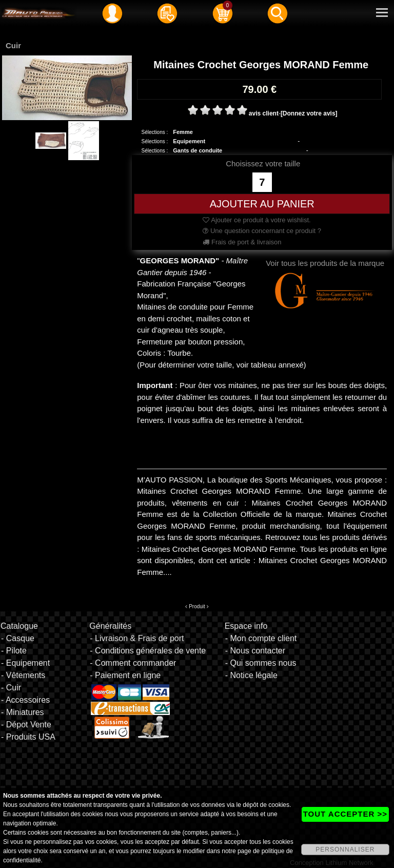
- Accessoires (25, 700)
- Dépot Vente (26, 725)
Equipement (189, 141)
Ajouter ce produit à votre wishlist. (257, 220)
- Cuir (11, 688)
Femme (183, 132)
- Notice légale (251, 675)
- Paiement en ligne (125, 675)
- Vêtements (23, 675)
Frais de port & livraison (242, 242)
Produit (197, 606)
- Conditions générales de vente (148, 651)
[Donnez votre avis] (309, 113)
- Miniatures (23, 712)
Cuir (13, 45)
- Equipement (25, 663)
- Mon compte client (261, 638)
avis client (264, 113)
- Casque (18, 638)
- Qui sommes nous (261, 663)
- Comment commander (133, 663)
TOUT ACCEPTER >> (345, 814)
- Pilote (14, 651)
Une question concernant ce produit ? (262, 231)
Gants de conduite (198, 150)
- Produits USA (28, 737)
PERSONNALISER (345, 850)
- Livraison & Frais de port (137, 638)
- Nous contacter (255, 651)
